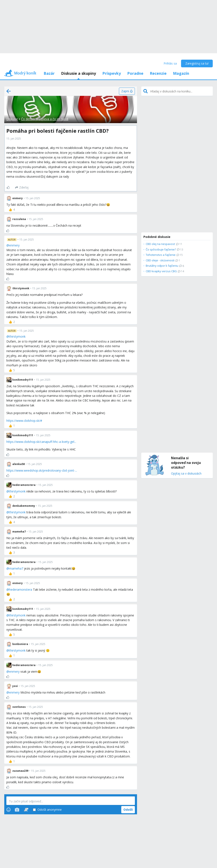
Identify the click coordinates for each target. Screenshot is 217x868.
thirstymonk (17, 336)
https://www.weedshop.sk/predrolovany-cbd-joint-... (42, 470)
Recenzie (158, 73)
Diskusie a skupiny (79, 73)
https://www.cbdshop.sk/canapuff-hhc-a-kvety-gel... (41, 442)
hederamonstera (21, 589)
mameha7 (16, 568)
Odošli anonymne (47, 810)
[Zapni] (127, 91)
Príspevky (112, 73)
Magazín (181, 73)
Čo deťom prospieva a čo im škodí (45, 119)
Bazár (49, 73)
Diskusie (12, 119)
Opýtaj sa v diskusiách (186, 474)
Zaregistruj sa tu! (197, 63)
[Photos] (17, 810)
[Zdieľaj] (22, 187)
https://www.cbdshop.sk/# (24, 421)
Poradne (135, 73)
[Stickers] (26, 810)
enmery (14, 245)
